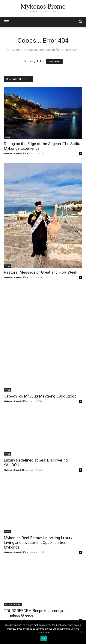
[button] (81, 22)
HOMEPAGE (54, 61)
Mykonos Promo (13, 604)
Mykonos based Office (16, 153)
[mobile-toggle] (6, 22)
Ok (44, 638)
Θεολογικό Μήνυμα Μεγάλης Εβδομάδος (40, 396)
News (7, 137)
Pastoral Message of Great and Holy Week (40, 272)
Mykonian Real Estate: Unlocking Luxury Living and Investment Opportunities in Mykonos (38, 543)
